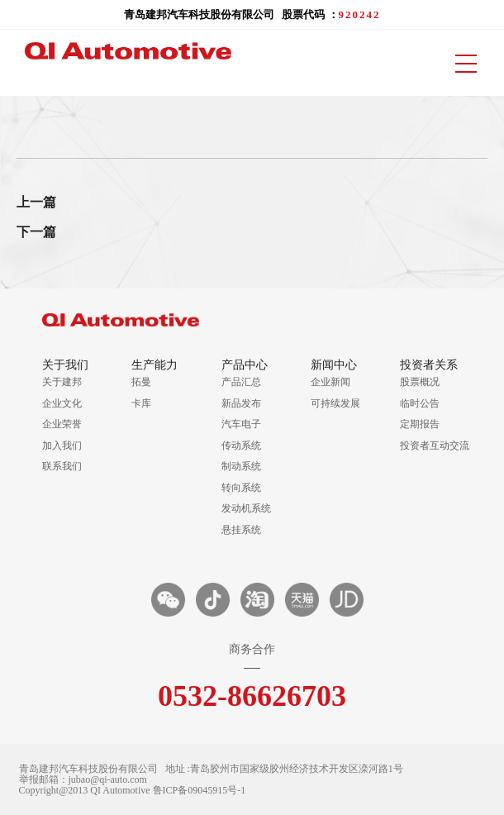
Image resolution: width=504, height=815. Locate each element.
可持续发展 (335, 403)
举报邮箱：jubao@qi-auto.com (83, 780)
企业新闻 (330, 382)
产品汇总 (241, 382)
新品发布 (241, 403)
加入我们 (62, 446)
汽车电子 (241, 424)
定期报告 (420, 424)
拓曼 (141, 382)
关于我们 (65, 365)
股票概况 (420, 382)
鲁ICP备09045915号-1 (200, 791)
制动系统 (241, 466)
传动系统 (241, 446)
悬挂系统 (241, 530)
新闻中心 (334, 365)
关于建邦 (62, 382)
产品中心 (245, 365)
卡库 (141, 403)
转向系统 (241, 488)
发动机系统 (246, 508)
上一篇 (36, 202)
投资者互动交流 (431, 446)
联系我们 (62, 466)
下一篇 (36, 232)
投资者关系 (429, 365)
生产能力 (155, 365)
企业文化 (62, 403)
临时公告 (420, 403)
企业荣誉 (62, 424)
